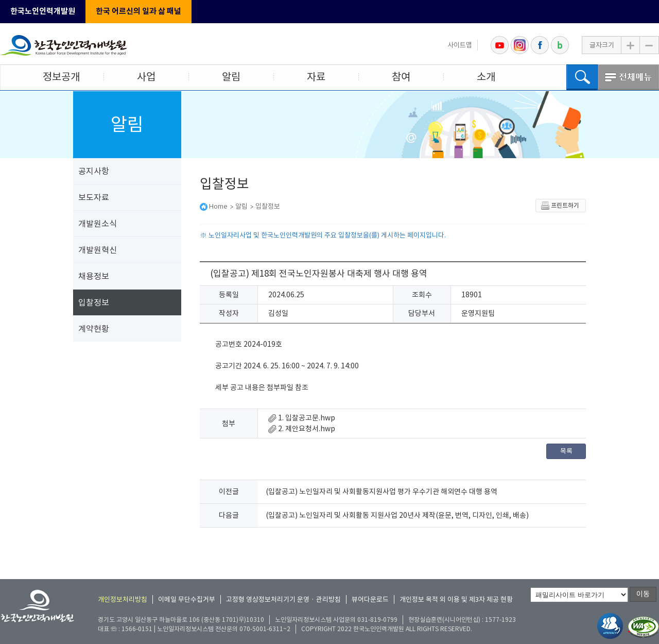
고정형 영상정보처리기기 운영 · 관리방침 (283, 599)
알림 (231, 77)
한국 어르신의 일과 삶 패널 (138, 11)
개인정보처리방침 (123, 599)
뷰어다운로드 (370, 599)
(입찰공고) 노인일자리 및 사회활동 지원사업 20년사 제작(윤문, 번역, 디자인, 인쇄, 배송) (397, 515)
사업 (146, 77)
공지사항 (94, 171)
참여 (401, 77)
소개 (486, 77)
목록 (566, 451)
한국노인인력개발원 (43, 11)
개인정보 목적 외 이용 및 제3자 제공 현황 (456, 599)
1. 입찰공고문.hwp (302, 418)
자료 (316, 77)
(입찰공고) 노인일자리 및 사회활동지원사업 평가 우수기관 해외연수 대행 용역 (381, 492)
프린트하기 (560, 206)
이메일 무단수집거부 (187, 599)
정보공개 (61, 77)
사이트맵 (460, 45)
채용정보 (94, 276)
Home (218, 206)
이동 (643, 594)
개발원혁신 (98, 250)
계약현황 (94, 329)
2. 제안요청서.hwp (302, 429)
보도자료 (94, 197)
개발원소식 (98, 224)
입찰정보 (94, 302)
